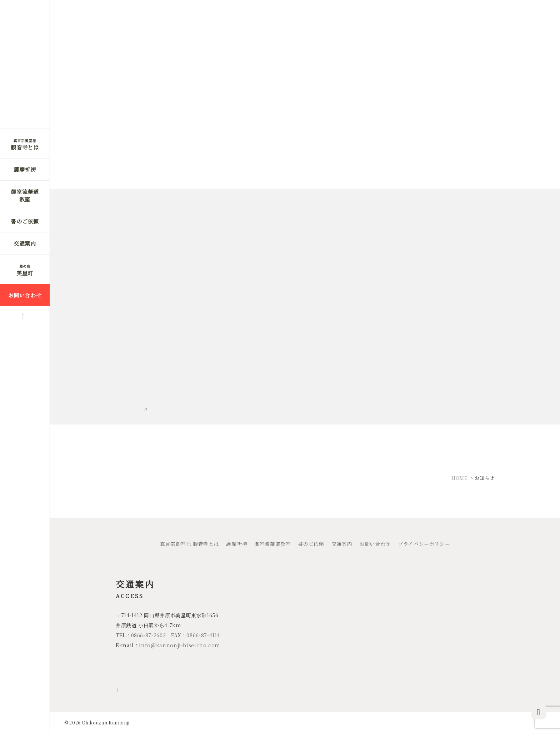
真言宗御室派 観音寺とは (190, 544)
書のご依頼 (25, 221)
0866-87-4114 (203, 635)
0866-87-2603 (149, 635)
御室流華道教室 (25, 195)
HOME (459, 478)
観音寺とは (25, 144)
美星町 (25, 270)
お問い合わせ (25, 295)
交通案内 (25, 243)
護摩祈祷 (25, 169)
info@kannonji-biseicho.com (180, 645)
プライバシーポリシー (424, 544)
